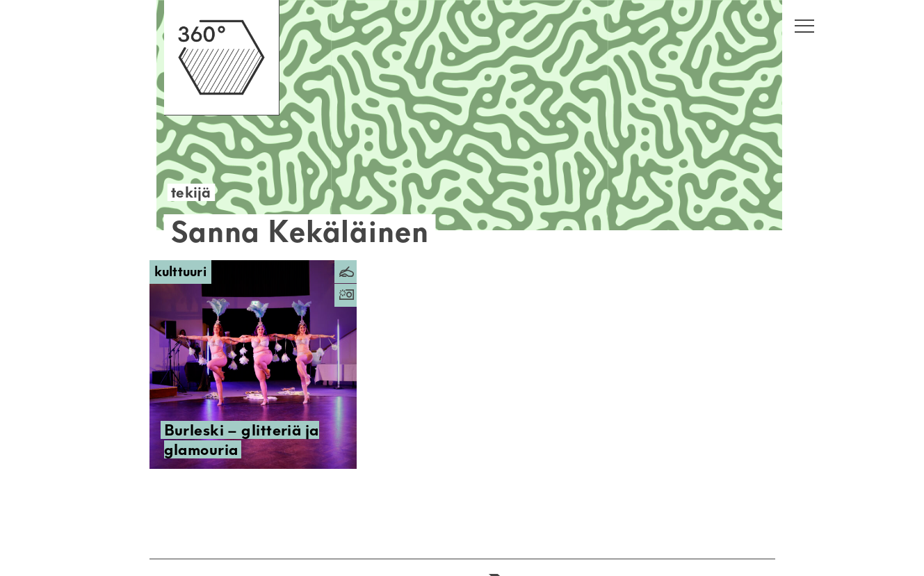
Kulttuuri (181, 272)
